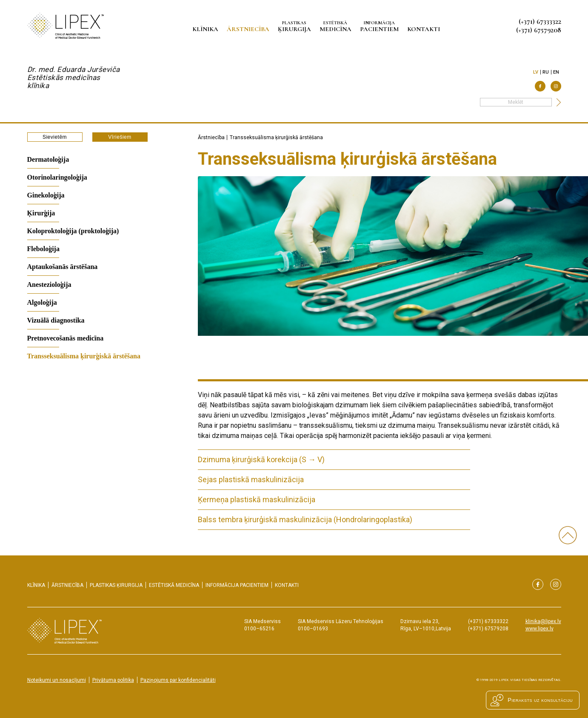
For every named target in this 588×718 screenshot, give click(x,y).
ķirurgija (296, 26)
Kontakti (425, 29)
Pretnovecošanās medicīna (66, 338)
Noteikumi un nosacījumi (57, 680)
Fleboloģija (43, 249)
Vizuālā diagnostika (56, 320)
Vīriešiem (120, 137)
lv (536, 72)
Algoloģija (42, 302)
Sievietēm (55, 137)
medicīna (337, 26)
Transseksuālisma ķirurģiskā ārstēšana (84, 356)
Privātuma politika (113, 680)
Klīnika (207, 29)
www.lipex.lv (539, 629)
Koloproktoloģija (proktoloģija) (73, 231)
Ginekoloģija (46, 195)
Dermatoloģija (48, 159)
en (556, 72)
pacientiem (381, 26)
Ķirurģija (41, 213)
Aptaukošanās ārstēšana (63, 267)
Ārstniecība (249, 29)
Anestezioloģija (49, 285)
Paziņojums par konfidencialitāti (178, 680)
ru (546, 72)
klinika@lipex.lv (543, 621)
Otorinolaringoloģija (57, 177)
